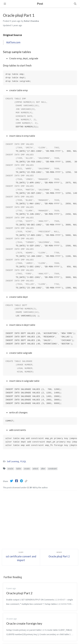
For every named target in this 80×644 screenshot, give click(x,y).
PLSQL (23, 461)
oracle (10, 469)
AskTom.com (13, 42)
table (19, 469)
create (27, 469)
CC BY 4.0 (31, 488)
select (35, 469)
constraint (52, 469)
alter (43, 469)
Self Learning (13, 461)
